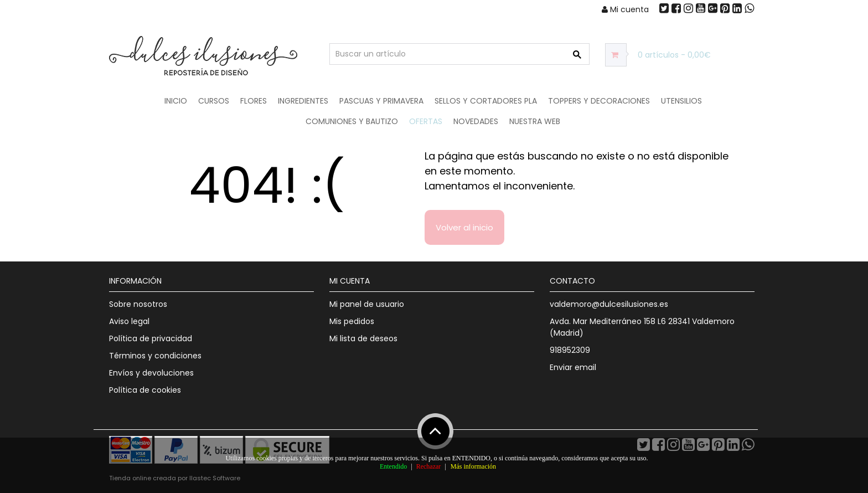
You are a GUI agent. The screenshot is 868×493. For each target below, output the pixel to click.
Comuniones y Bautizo (352, 121)
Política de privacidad (151, 338)
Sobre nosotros (138, 304)
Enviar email (573, 367)
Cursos (214, 101)
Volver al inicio (464, 227)
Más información (473, 466)
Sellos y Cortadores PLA (486, 101)
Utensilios (681, 101)
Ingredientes (303, 101)
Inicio (176, 101)
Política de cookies (145, 390)
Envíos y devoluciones (151, 373)
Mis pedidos (352, 321)
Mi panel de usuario (367, 304)
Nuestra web (535, 121)
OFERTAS (426, 121)
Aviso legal (129, 321)
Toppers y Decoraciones (599, 101)
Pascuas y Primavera (381, 101)
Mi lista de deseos (363, 338)
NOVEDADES (476, 121)
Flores (254, 101)
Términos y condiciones (155, 356)
